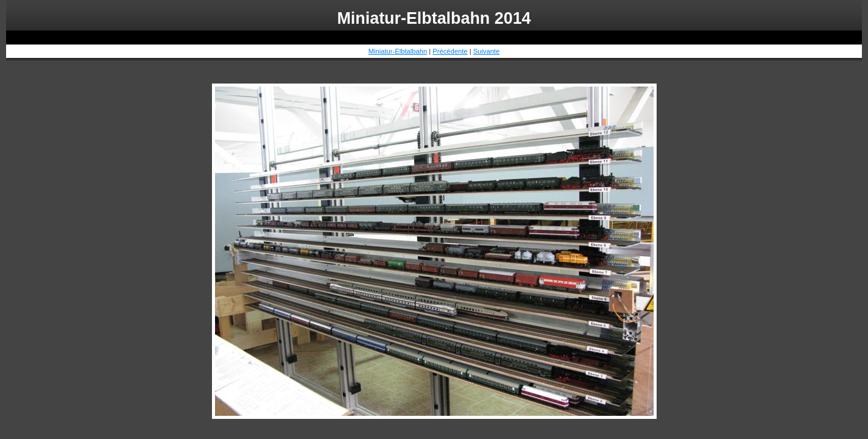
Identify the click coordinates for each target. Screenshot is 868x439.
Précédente (450, 51)
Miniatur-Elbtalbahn (398, 51)
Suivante (487, 51)
